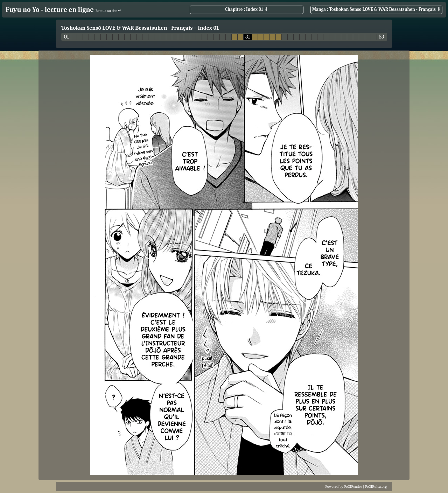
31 (248, 37)
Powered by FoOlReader (344, 487)
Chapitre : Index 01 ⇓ (246, 9)
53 (381, 37)
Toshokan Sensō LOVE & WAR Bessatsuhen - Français (127, 28)
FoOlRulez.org (376, 487)
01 (66, 37)
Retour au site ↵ (108, 11)
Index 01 (208, 28)
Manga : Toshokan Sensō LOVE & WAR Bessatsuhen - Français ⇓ (376, 9)
